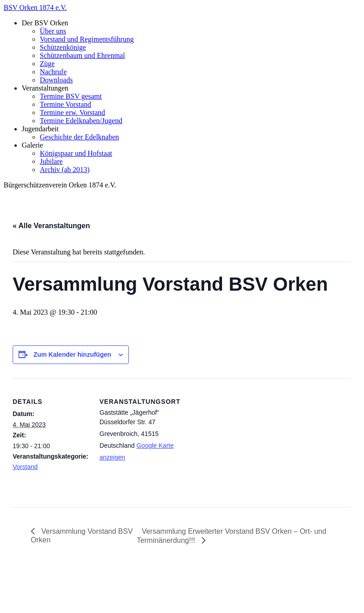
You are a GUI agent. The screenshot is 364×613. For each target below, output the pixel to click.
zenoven (201, 578)
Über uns (53, 31)
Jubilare (51, 161)
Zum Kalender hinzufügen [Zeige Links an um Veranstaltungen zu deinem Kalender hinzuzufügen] (72, 354)
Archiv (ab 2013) (65, 170)
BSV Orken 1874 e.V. (35, 7)
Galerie (32, 145)
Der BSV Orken (45, 23)
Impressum (38, 593)
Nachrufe (53, 72)
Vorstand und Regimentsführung (87, 39)
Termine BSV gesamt (71, 96)
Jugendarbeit (40, 129)
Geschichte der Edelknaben (79, 137)
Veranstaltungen (45, 88)
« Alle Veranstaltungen (51, 226)
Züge (47, 64)
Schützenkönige (63, 47)
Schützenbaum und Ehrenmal (82, 55)
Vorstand (25, 467)
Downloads (56, 80)
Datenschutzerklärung (53, 601)
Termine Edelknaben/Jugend (81, 121)
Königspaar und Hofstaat (76, 153)
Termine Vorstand (65, 104)
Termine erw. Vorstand (72, 113)
